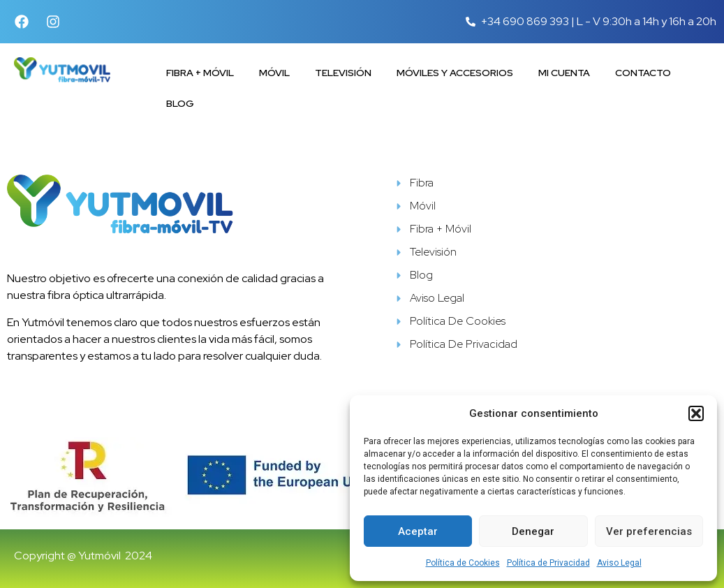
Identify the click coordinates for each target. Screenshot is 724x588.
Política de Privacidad (548, 563)
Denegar (533, 531)
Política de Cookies (463, 563)
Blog (180, 103)
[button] (696, 413)
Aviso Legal (619, 563)
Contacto (643, 73)
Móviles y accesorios (455, 73)
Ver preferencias (649, 531)
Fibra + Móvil (200, 73)
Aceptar (418, 531)
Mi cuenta (564, 73)
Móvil (274, 73)
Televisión (343, 73)
